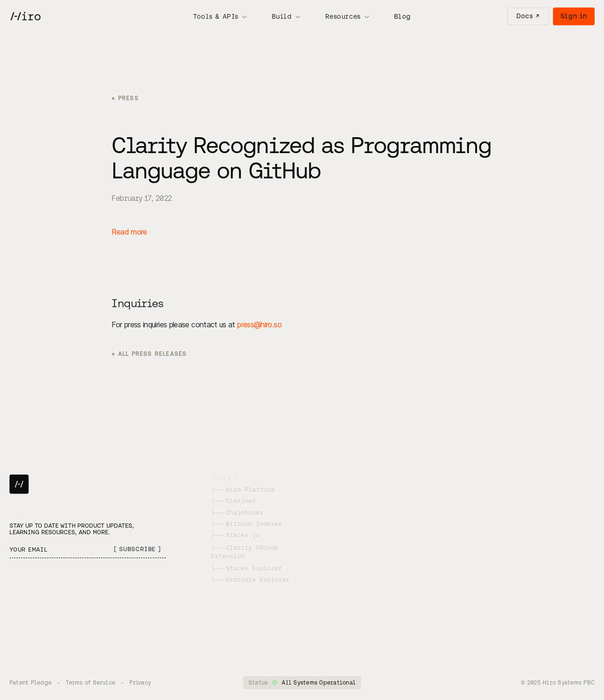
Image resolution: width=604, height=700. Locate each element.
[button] (220, 16)
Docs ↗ (528, 16)
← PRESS (125, 98)
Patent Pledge (30, 682)
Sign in (574, 16)
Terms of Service (90, 682)
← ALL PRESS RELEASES (149, 354)
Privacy (140, 682)
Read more (129, 232)
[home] (25, 16)
